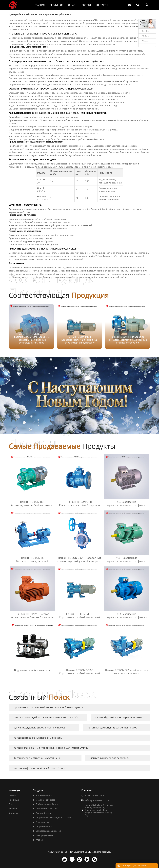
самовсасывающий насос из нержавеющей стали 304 (46, 717)
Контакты (13, 813)
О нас (11, 804)
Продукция (14, 800)
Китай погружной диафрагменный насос (112, 728)
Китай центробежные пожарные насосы (38, 738)
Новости (13, 809)
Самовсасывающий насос (48, 831)
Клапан (39, 840)
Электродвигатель (45, 835)
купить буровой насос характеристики (119, 717)
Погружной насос (44, 826)
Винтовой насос (44, 813)
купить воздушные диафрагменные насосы (40, 728)
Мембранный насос (45, 800)
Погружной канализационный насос (54, 818)
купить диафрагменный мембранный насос (40, 768)
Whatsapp (144, 41)
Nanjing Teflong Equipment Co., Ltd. (105, 256)
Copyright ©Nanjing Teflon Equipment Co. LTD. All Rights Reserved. (80, 852)
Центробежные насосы (47, 809)
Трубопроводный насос (47, 804)
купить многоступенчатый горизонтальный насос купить (48, 707)
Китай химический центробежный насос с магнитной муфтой (51, 748)
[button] (145, 326)
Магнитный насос (44, 795)
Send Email (145, 31)
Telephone (144, 36)
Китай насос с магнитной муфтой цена (37, 758)
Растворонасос (43, 822)
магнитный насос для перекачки (110, 758)
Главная (13, 795)
